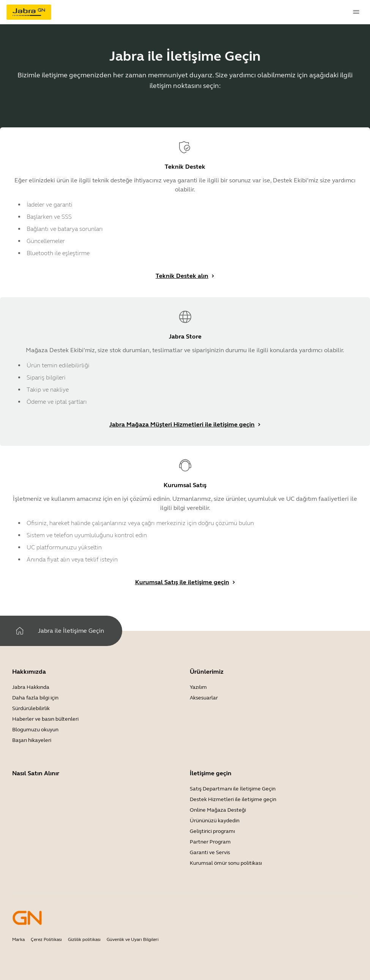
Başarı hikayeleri (32, 740)
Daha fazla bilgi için (35, 698)
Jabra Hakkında (31, 687)
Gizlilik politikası (84, 939)
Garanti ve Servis (210, 852)
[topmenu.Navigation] (356, 12)
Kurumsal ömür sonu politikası (226, 863)
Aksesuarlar (204, 698)
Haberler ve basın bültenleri (45, 719)
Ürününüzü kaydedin (215, 821)
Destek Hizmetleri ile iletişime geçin (233, 799)
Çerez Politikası (46, 939)
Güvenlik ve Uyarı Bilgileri (133, 939)
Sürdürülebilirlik (31, 708)
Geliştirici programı (212, 831)
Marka (18, 939)
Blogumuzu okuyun (35, 730)
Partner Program (210, 842)
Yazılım (198, 687)
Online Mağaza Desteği (218, 810)
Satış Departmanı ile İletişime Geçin (233, 789)
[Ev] (20, 631)
